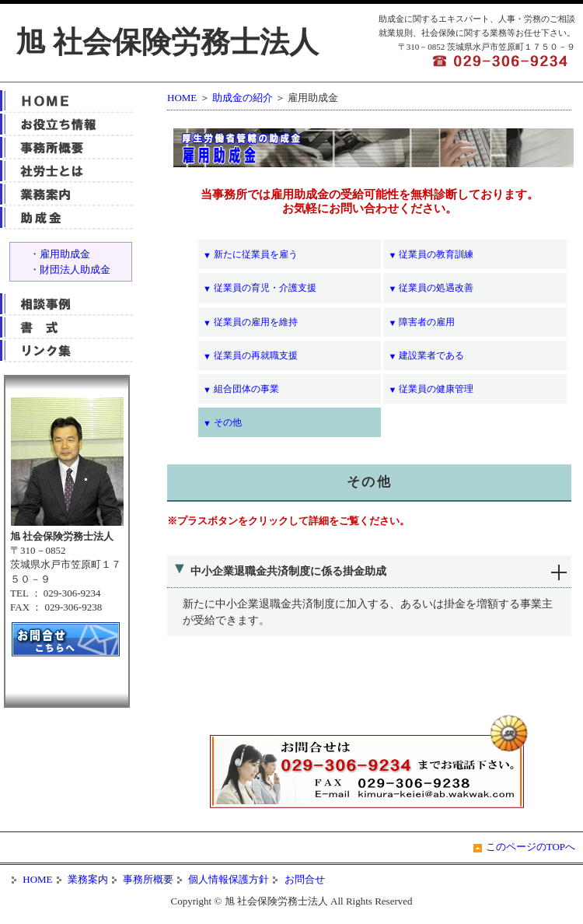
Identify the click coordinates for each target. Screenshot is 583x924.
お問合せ (303, 879)
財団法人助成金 (75, 269)
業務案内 (87, 879)
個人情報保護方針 (227, 879)
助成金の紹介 (243, 98)
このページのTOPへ (531, 847)
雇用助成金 (65, 254)
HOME (182, 98)
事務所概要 (147, 879)
